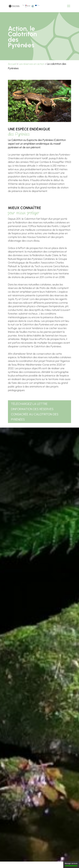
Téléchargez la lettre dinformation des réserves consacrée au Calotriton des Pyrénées (35, 412)
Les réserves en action (32, 64)
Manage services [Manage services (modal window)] (71, 864)
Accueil (12, 64)
